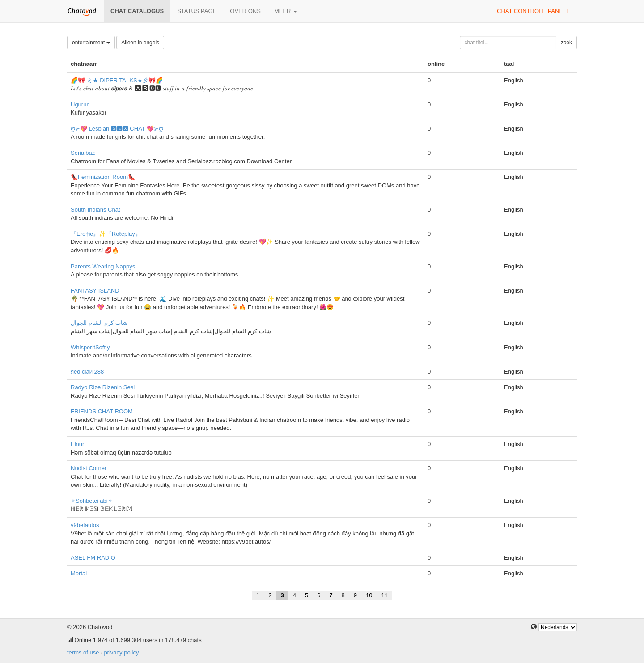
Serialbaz (83, 153)
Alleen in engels (140, 42)
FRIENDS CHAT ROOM (102, 411)
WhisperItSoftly (90, 347)
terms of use (83, 652)
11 (385, 595)
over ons (245, 11)
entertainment (91, 42)
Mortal (79, 573)
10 (369, 595)
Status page (197, 11)
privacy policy (121, 652)
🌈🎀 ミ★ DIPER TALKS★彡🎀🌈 (117, 80)
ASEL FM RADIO (93, 558)
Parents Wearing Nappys (103, 266)
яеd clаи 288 (87, 372)
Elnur (77, 444)
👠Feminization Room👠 (103, 177)
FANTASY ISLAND (95, 291)
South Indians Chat (95, 210)
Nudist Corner (89, 468)
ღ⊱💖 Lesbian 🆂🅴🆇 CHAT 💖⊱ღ (117, 129)
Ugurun (80, 104)
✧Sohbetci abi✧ (92, 501)
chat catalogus (137, 11)
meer (286, 11)
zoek (566, 42)
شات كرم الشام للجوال (99, 323)
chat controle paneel (534, 11)
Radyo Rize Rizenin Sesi (103, 387)
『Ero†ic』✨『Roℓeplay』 (106, 234)
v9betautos (85, 525)
